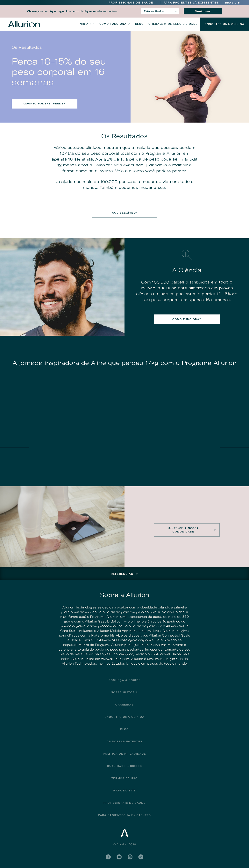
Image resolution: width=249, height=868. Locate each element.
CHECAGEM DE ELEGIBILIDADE (173, 24)
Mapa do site (124, 791)
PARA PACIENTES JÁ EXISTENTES (191, 3)
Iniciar (85, 24)
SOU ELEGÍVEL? (125, 213)
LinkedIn (141, 857)
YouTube (119, 857)
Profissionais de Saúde (131, 3)
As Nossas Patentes (124, 741)
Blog (139, 24)
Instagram (130, 857)
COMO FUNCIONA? (187, 319)
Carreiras (124, 705)
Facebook (108, 857)
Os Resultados (125, 136)
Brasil (231, 3)
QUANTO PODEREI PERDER (45, 104)
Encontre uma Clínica (225, 24)
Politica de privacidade (124, 754)
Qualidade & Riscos (124, 766)
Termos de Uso (125, 778)
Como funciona (113, 24)
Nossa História (124, 692)
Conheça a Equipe (125, 680)
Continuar (203, 11)
